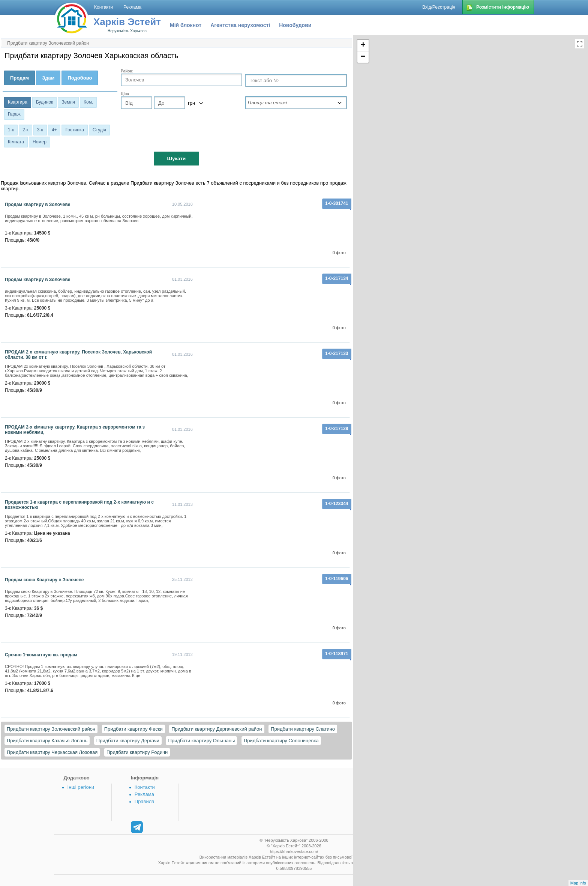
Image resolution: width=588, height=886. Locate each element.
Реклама (144, 794)
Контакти (145, 787)
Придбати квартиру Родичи (137, 752)
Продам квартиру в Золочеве (37, 205)
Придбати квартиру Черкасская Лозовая (52, 752)
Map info (578, 883)
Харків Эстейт (127, 22)
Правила (145, 801)
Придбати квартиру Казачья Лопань (47, 741)
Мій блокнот (186, 25)
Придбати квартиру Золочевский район (51, 729)
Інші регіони (81, 787)
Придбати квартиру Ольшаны (201, 741)
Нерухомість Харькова (127, 31)
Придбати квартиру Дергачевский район (217, 729)
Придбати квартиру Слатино (303, 729)
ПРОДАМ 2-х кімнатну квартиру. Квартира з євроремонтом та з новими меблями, (75, 430)
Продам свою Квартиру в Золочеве (44, 580)
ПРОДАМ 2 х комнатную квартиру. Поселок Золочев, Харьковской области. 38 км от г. (78, 355)
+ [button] (363, 45)
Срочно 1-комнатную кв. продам (41, 655)
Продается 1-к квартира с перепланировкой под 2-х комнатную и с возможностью (79, 505)
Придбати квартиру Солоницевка (281, 741)
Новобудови (295, 25)
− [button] (363, 57)
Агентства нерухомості (240, 25)
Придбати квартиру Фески (133, 729)
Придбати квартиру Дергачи (128, 741)
